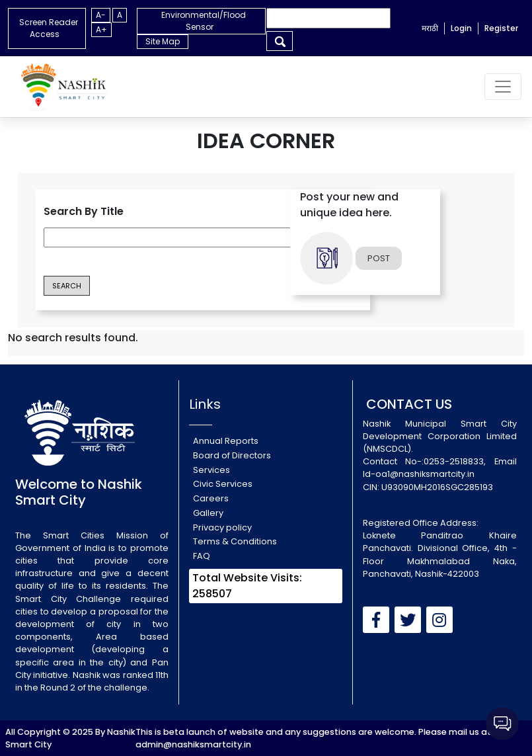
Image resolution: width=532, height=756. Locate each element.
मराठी (430, 28)
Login (461, 28)
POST (379, 258)
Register (501, 28)
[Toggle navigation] (503, 87)
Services (211, 470)
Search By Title (84, 211)
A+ (101, 29)
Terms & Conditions (235, 541)
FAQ (202, 556)
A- (101, 15)
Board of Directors (232, 455)
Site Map (163, 41)
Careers (211, 498)
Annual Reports (226, 441)
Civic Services (223, 484)
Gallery (208, 513)
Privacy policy (222, 527)
